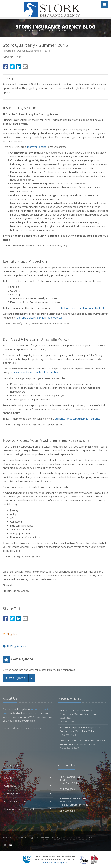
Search (45, 837)
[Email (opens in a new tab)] (25, 66)
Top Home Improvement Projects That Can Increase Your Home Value (83, 731)
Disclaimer (69, 837)
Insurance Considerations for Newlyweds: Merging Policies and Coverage (83, 716)
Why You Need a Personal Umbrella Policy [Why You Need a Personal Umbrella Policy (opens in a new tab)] (34, 372)
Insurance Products (28, 801)
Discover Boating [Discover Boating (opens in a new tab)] (37, 147)
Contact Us (28, 786)
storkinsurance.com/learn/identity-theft (82, 308)
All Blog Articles (15, 646)
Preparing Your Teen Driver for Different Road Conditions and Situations (83, 744)
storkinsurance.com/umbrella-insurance (78, 419)
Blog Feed (11, 634)
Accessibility (85, 837)
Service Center (28, 793)
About (16, 728)
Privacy (56, 837)
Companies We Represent (28, 809)
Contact (27, 728)
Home (6, 728)
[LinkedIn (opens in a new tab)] (19, 66)
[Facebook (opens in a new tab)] (6, 66)
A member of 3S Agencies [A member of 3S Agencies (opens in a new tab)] (55, 863)
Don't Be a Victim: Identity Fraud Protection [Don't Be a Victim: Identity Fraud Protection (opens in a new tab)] (40, 318)
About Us (28, 778)
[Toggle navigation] (105, 5)
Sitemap (38, 728)
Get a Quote (16, 678)
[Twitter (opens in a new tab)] (12, 66)
